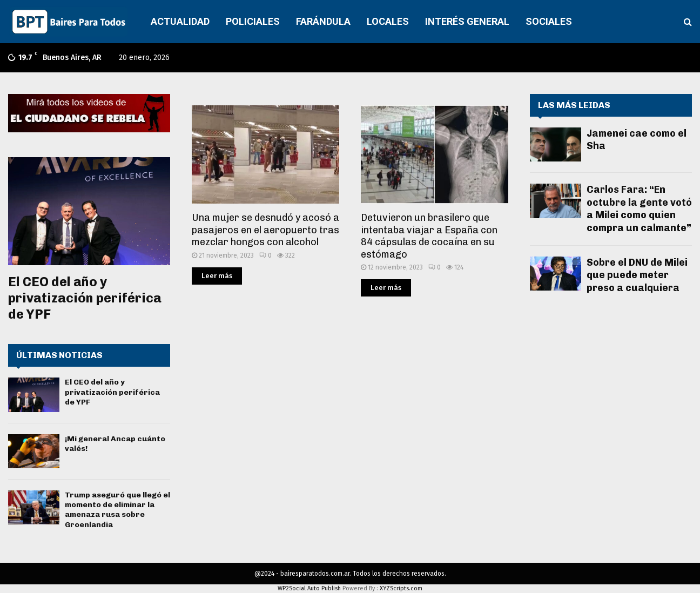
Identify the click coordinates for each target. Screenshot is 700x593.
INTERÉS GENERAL (467, 21)
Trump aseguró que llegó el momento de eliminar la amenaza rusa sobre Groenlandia (117, 510)
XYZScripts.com (401, 588)
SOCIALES (549, 21)
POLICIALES (253, 21)
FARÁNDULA (323, 21)
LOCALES (388, 21)
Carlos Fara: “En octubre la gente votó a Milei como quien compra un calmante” (639, 208)
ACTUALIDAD (180, 21)
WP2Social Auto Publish (309, 588)
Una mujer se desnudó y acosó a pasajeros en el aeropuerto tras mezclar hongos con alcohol (265, 230)
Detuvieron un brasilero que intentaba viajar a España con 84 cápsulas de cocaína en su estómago (429, 236)
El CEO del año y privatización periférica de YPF (85, 298)
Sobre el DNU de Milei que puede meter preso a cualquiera (637, 275)
